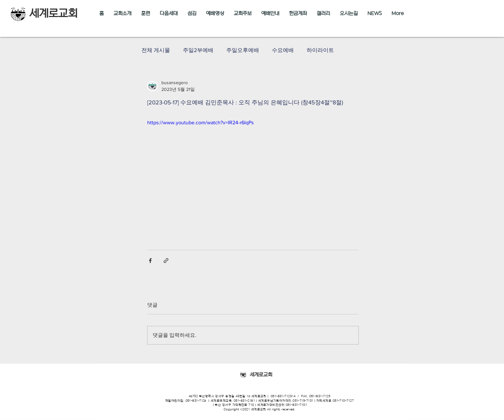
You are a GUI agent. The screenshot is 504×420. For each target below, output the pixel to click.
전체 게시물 (156, 50)
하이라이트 (320, 50)
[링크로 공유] (166, 261)
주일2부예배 (198, 50)
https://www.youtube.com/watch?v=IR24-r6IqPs (200, 122)
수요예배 (283, 50)
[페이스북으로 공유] (150, 261)
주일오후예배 (243, 50)
